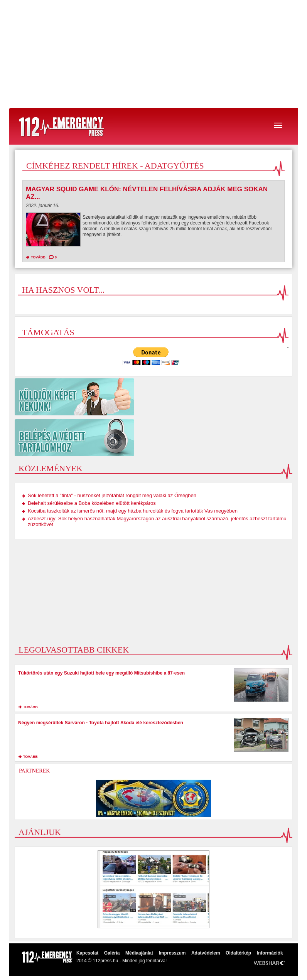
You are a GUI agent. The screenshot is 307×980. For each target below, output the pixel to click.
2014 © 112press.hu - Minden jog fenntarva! (121, 961)
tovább (38, 257)
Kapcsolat (87, 953)
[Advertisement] (153, 54)
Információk (270, 953)
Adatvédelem (206, 953)
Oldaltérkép (238, 953)
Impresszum (172, 953)
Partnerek (34, 771)
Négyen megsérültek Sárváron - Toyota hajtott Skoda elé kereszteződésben (101, 723)
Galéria (112, 953)
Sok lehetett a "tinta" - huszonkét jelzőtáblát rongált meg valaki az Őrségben (112, 495)
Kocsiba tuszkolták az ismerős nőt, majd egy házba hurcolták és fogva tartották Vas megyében (133, 511)
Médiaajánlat (139, 953)
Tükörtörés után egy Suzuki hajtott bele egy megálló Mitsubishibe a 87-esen (101, 673)
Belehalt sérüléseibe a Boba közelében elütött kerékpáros (92, 503)
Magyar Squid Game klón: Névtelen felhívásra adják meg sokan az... (147, 193)
